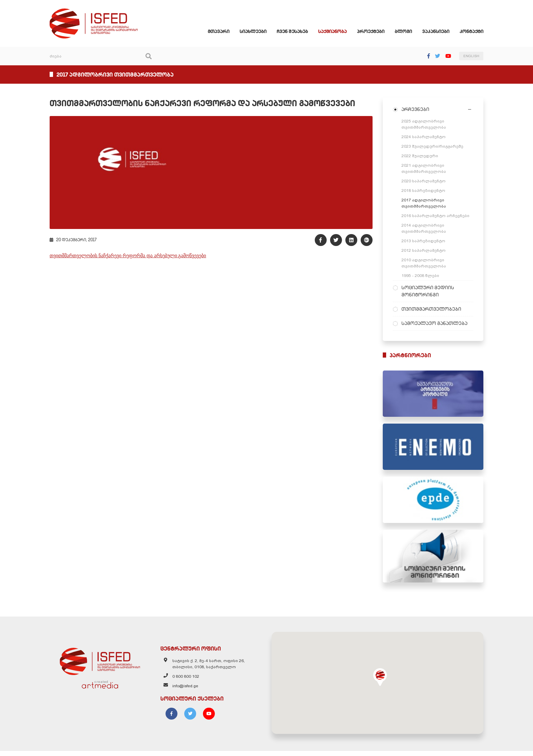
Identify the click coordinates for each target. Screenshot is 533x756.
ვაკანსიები (440, 32)
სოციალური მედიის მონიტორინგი (430, 292)
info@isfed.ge (184, 692)
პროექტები (375, 32)
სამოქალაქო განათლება (436, 324)
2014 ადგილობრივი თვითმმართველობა (426, 229)
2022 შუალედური (422, 157)
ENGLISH (475, 57)
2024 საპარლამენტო (426, 137)
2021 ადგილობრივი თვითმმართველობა (426, 169)
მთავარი (223, 32)
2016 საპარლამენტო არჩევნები (437, 216)
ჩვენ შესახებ (296, 32)
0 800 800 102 (184, 683)
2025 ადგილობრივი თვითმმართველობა (426, 125)
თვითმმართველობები (433, 310)
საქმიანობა (337, 32)
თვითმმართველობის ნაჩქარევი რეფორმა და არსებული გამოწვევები (124, 259)
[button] (382, 682)
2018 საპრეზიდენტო (425, 191)
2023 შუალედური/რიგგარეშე (434, 147)
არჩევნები (417, 110)
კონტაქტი (476, 32)
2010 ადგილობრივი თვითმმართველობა (426, 264)
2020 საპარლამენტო (426, 182)
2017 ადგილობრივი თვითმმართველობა (426, 204)
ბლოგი (407, 32)
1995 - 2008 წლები (422, 276)
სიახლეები (257, 32)
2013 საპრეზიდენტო (425, 242)
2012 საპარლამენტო (426, 251)
